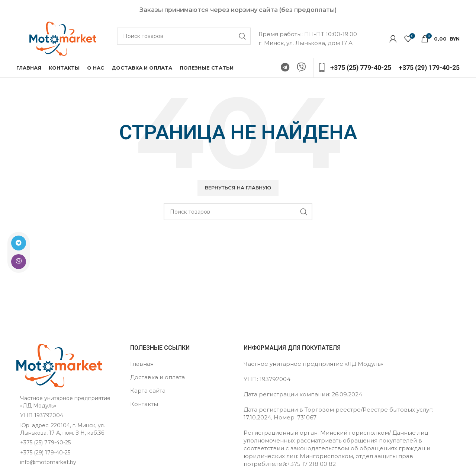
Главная (142, 365)
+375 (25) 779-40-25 (45, 444)
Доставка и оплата (157, 379)
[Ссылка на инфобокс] (354, 69)
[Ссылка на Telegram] (16, 243)
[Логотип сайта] (63, 39)
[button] (238, 189)
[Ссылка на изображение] (59, 367)
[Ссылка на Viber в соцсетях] (16, 262)
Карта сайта (148, 392)
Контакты (144, 405)
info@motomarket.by (48, 464)
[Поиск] (184, 37)
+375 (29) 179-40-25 (45, 454)
